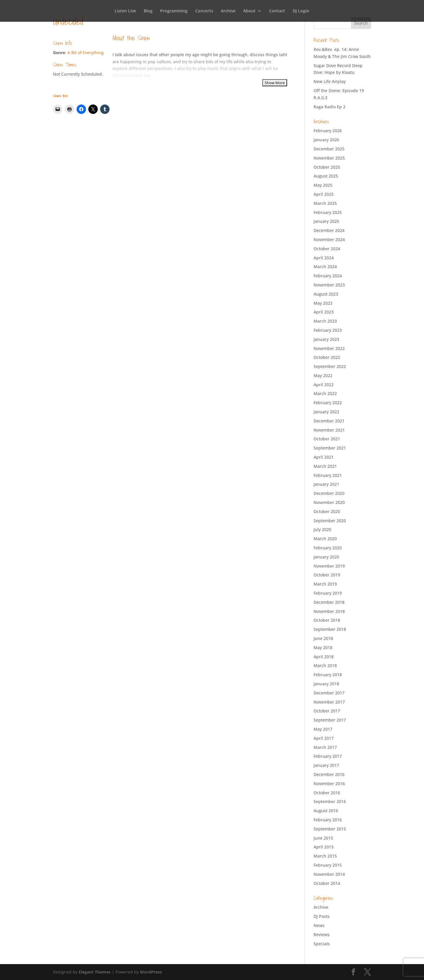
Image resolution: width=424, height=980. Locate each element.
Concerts (204, 11)
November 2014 (329, 874)
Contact (277, 11)
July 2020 (322, 529)
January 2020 (326, 557)
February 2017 (328, 756)
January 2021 (326, 484)
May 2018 (323, 647)
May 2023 (323, 303)
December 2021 (329, 421)
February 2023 (328, 330)
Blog (148, 11)
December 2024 (329, 230)
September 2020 (330, 521)
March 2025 (325, 203)
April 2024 (324, 258)
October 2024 (327, 249)
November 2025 (329, 158)
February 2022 (328, 403)
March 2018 (325, 665)
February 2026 (328, 131)
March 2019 (325, 584)
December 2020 (329, 493)
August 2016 (326, 811)
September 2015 (330, 829)
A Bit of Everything (86, 53)
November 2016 (329, 783)
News (319, 925)
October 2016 (327, 793)
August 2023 (326, 294)
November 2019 (329, 566)
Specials (322, 944)
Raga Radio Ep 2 (329, 107)
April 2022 (324, 385)
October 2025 (327, 167)
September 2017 (330, 720)
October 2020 (327, 511)
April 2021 (324, 457)
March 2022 (325, 393)
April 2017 (324, 738)
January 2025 (326, 221)
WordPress (151, 972)
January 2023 (326, 339)
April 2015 (324, 847)
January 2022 (326, 412)
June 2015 (323, 838)
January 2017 (326, 765)
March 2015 (325, 856)
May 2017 (323, 729)
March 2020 (325, 539)
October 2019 (327, 575)
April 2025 (324, 194)
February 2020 (328, 548)
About (249, 11)
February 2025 (328, 212)
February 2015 (328, 865)
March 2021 (325, 466)
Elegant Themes (95, 972)
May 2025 (323, 185)
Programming (174, 11)
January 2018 (326, 684)
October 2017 (327, 711)
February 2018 (328, 675)
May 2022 (323, 375)
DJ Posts (322, 916)
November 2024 (329, 239)
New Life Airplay (330, 81)
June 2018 (323, 638)
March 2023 (325, 321)
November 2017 (329, 702)
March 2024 (325, 267)
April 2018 (324, 657)
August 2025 (326, 176)
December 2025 (329, 149)
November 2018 (329, 611)
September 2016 (330, 801)
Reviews (322, 935)
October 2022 (327, 357)
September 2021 (330, 448)
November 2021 (329, 430)
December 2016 (329, 774)
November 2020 (329, 502)
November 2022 (329, 348)
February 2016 (328, 820)
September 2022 (330, 366)
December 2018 (329, 602)
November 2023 (329, 285)
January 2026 (326, 140)
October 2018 (327, 620)
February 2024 (328, 276)
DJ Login (301, 11)
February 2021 (328, 475)
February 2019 (328, 593)
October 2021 (327, 439)
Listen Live (125, 11)
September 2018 (330, 629)
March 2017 (325, 747)
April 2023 (324, 312)
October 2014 (327, 883)
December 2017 (329, 693)
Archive (228, 11)
